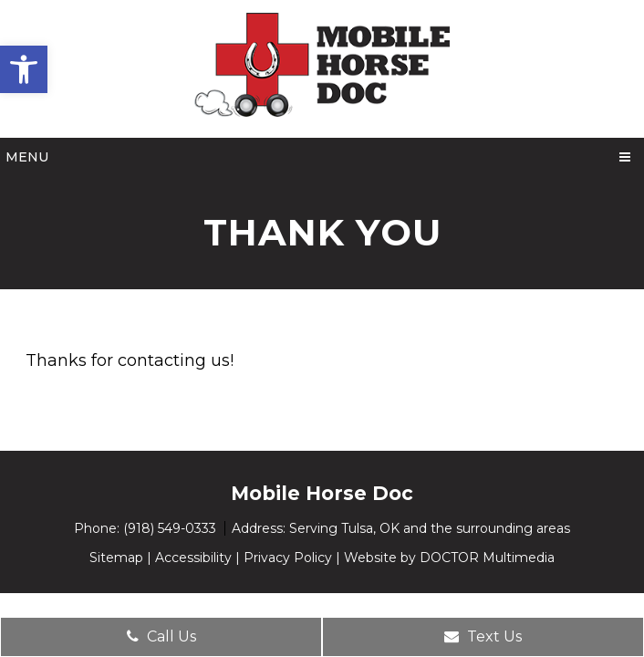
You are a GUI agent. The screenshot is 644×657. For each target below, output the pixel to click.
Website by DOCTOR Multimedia (449, 558)
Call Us (161, 636)
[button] (24, 69)
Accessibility (193, 558)
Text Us (483, 636)
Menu (27, 157)
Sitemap (116, 558)
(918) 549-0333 (171, 528)
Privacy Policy (288, 558)
